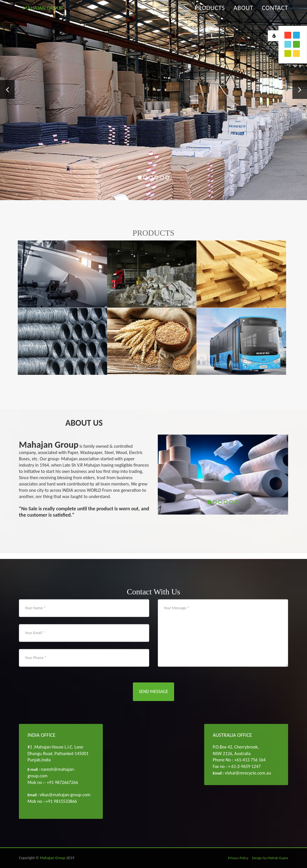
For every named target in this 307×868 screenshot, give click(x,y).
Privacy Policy (238, 858)
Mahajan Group (53, 858)
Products (210, 14)
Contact (275, 14)
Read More (180, 136)
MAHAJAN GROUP (49, 14)
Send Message (153, 691)
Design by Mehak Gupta (270, 858)
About (243, 14)
